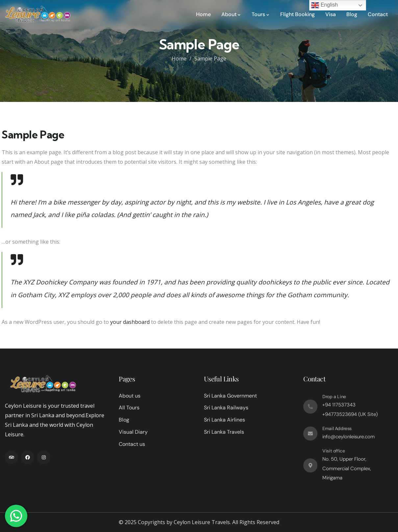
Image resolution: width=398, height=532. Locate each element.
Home (179, 59)
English (324, 5)
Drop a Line (334, 397)
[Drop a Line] (310, 407)
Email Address (337, 428)
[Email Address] (310, 434)
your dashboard (130, 322)
